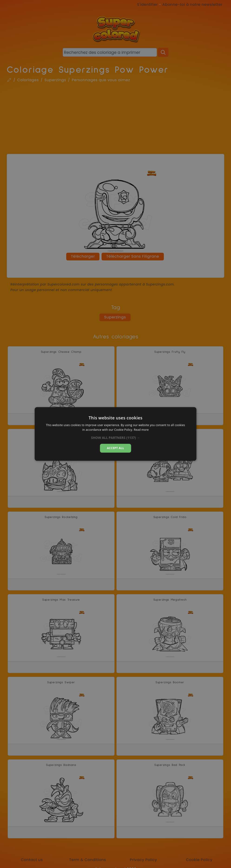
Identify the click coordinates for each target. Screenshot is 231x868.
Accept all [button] (115, 448)
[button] (116, 438)
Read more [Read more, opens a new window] (141, 430)
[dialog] (115, 434)
